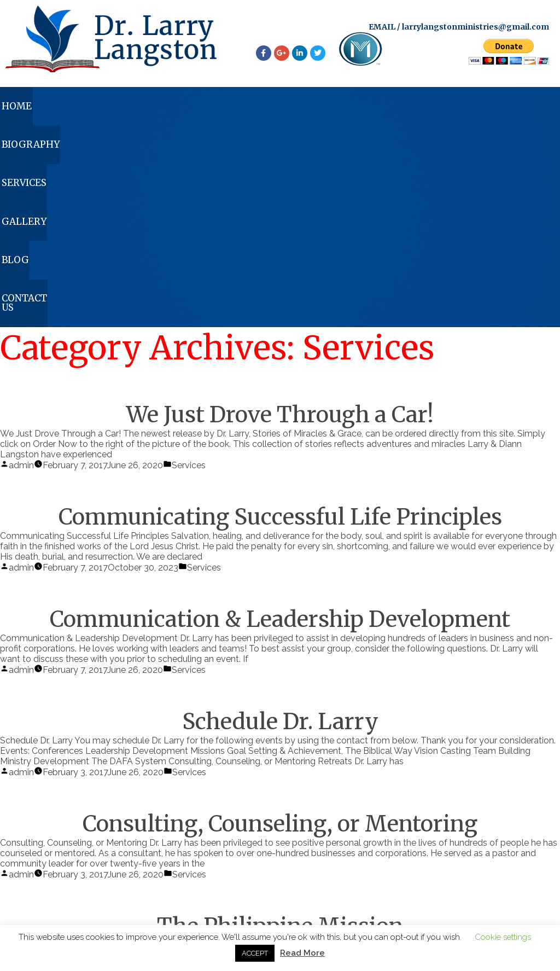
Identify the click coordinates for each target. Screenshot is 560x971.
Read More (302, 953)
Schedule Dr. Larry (280, 524)
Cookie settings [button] (503, 937)
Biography (133, 108)
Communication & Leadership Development (280, 421)
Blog (413, 108)
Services (234, 108)
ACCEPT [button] (255, 953)
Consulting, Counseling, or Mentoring (280, 626)
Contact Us (506, 108)
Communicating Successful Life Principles (280, 319)
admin (21, 267)
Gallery (328, 108)
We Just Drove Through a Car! (280, 217)
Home (40, 108)
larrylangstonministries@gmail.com (476, 27)
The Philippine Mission (280, 728)
